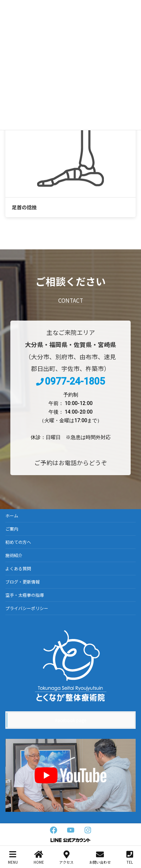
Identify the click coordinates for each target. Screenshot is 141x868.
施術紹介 (14, 555)
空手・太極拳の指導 (25, 595)
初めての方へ (18, 542)
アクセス (66, 857)
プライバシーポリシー (27, 608)
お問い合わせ (100, 857)
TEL (130, 857)
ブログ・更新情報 (22, 582)
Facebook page (71, 720)
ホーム (12, 515)
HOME (39, 857)
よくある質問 (18, 568)
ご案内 (12, 529)
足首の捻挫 (24, 207)
